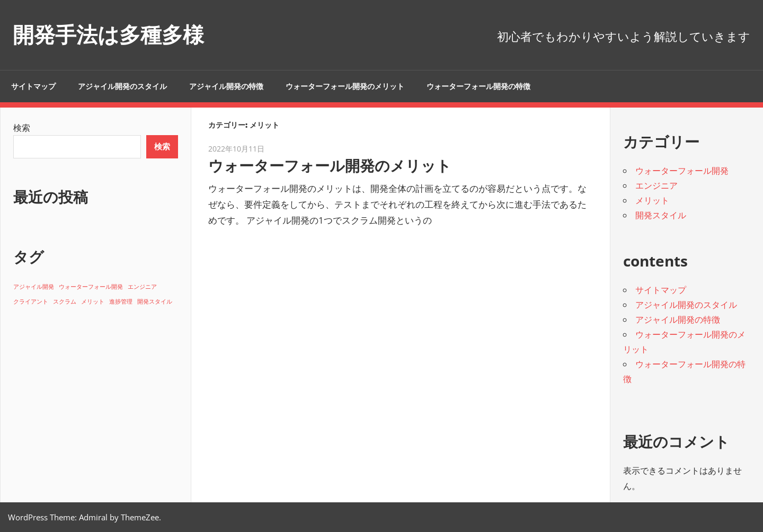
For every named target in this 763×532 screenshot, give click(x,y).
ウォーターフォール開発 (682, 171)
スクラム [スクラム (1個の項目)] (65, 302)
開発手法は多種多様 (108, 35)
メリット (652, 200)
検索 (22, 128)
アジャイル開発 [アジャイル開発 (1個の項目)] (34, 287)
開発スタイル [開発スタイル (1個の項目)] (155, 302)
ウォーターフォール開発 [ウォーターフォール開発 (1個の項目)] (91, 287)
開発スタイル (661, 215)
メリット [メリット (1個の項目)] (93, 302)
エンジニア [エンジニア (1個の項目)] (142, 287)
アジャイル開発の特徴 (226, 86)
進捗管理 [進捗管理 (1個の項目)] (121, 302)
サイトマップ (33, 86)
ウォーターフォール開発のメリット (345, 86)
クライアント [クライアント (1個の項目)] (31, 302)
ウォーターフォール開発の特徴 (478, 86)
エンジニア (656, 185)
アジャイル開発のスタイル (122, 86)
